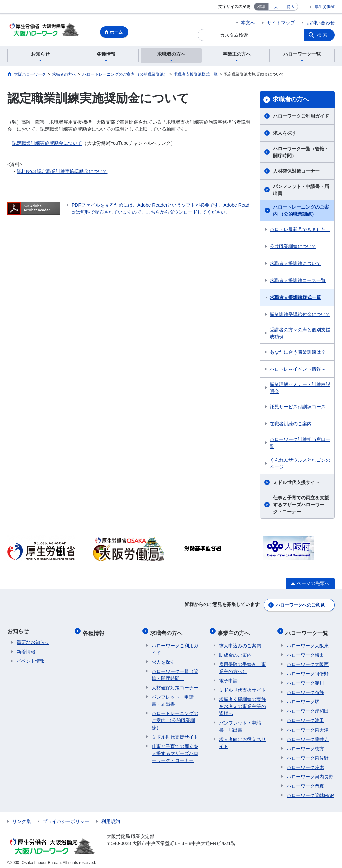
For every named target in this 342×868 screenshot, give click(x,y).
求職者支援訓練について (295, 264)
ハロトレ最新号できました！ (300, 230)
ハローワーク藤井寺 (308, 736)
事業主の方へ (235, 631)
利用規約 (111, 818)
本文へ (248, 23)
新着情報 (26, 652)
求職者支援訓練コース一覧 (298, 281)
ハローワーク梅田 (305, 652)
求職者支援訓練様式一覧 (295, 298)
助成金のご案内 (235, 652)
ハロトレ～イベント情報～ (298, 370)
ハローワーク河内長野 (310, 773)
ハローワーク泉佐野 (308, 755)
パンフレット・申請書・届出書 (301, 191)
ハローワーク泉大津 (308, 727)
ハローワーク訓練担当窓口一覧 (300, 444)
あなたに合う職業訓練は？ (298, 353)
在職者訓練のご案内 (291, 425)
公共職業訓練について (293, 247)
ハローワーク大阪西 (308, 661)
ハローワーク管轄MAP (310, 792)
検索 (323, 35)
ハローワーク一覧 (308, 631)
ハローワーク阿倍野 (308, 670)
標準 (261, 7)
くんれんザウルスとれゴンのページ (300, 464)
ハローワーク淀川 (305, 680)
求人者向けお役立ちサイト (242, 739)
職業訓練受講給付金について (300, 315)
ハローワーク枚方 (305, 745)
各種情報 (95, 631)
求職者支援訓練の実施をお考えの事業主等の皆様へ (242, 703)
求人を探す (285, 134)
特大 (291, 7)
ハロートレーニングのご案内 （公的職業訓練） (301, 211)
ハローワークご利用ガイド (301, 117)
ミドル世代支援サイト (296, 483)
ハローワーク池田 (305, 717)
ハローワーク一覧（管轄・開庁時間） (301, 153)
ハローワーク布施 (305, 689)
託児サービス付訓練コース (298, 408)
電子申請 (228, 677)
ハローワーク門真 (305, 783)
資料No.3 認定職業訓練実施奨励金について (62, 172)
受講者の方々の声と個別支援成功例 (300, 334)
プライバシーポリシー (66, 818)
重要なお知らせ (33, 642)
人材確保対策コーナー (296, 172)
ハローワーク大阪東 (308, 642)
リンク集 (22, 818)
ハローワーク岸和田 (308, 708)
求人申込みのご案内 (240, 642)
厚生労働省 (325, 7)
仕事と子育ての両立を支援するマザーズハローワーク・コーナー (301, 506)
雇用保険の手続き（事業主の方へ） (242, 665)
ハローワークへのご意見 (300, 605)
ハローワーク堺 (303, 698)
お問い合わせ (321, 23)
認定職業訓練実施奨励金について (47, 144)
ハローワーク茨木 (305, 764)
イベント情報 (31, 661)
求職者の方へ (291, 100)
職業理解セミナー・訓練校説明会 (300, 389)
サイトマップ (281, 23)
